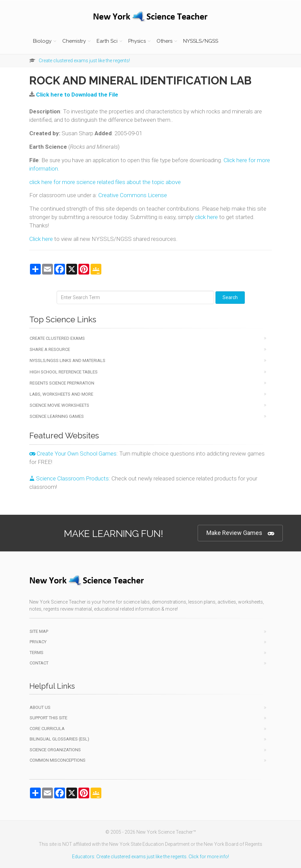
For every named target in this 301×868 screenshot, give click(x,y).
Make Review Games (240, 533)
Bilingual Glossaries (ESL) (59, 739)
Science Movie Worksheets (59, 405)
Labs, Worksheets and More (61, 394)
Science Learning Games (57, 416)
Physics (137, 41)
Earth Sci (107, 41)
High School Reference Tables (64, 372)
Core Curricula (47, 729)
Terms (37, 653)
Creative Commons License (133, 195)
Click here (41, 239)
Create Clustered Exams (57, 338)
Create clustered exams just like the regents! (84, 61)
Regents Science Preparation (62, 383)
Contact (39, 663)
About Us (40, 707)
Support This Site (48, 718)
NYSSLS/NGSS (201, 41)
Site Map (39, 631)
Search (230, 297)
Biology (42, 41)
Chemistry (74, 41)
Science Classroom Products (69, 478)
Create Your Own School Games (73, 454)
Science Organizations (55, 750)
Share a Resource (50, 349)
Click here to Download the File (77, 95)
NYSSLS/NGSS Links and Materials (68, 360)
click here (206, 217)
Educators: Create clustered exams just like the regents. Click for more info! (150, 857)
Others (164, 41)
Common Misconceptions (58, 760)
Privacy (38, 642)
